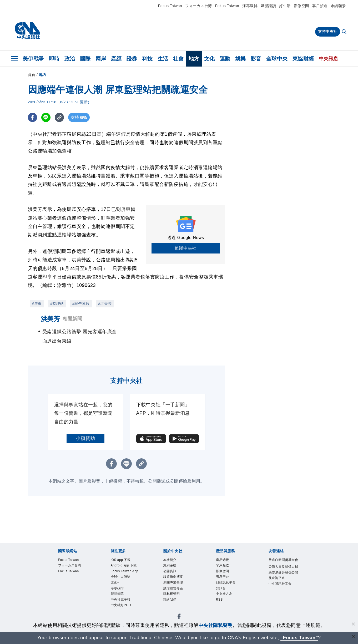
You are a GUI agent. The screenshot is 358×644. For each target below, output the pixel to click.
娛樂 (241, 59)
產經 (116, 59)
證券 (132, 59)
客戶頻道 (320, 6)
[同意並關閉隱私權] (354, 625)
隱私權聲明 (172, 594)
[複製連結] (59, 117)
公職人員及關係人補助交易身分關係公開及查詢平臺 (283, 572)
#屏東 (37, 303)
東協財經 (303, 59)
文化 (210, 59)
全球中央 (277, 59)
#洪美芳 (105, 303)
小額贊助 (85, 438)
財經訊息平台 (226, 583)
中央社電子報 (121, 600)
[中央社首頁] (27, 31)
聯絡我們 (170, 600)
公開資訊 (170, 571)
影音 (256, 59)
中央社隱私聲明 (216, 625)
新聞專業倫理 (173, 583)
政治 (70, 59)
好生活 (285, 6)
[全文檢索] (345, 32)
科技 (147, 59)
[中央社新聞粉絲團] (179, 618)
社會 (178, 59)
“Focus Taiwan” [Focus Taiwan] (299, 638)
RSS (219, 600)
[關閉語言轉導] (354, 637)
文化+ (115, 583)
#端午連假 (81, 303)
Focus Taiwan (170, 6)
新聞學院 (117, 594)
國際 (85, 59)
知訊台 (221, 588)
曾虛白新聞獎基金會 (283, 560)
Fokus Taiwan (227, 6)
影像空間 (301, 6)
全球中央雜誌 (121, 577)
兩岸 (101, 59)
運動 (225, 59)
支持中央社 (328, 32)
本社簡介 (170, 560)
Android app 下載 (124, 565)
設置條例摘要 (173, 577)
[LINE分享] (46, 117)
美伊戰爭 (33, 59)
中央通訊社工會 (280, 584)
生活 (163, 59)
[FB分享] (32, 117)
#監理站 (57, 303)
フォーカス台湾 (199, 6)
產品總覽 (223, 560)
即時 (54, 59)
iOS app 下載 (121, 560)
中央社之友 (224, 594)
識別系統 (170, 565)
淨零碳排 (250, 6)
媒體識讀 (268, 6)
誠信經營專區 (173, 588)
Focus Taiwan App (125, 571)
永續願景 (338, 6)
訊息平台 (223, 577)
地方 (194, 59)
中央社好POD (121, 606)
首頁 (32, 75)
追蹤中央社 (186, 248)
